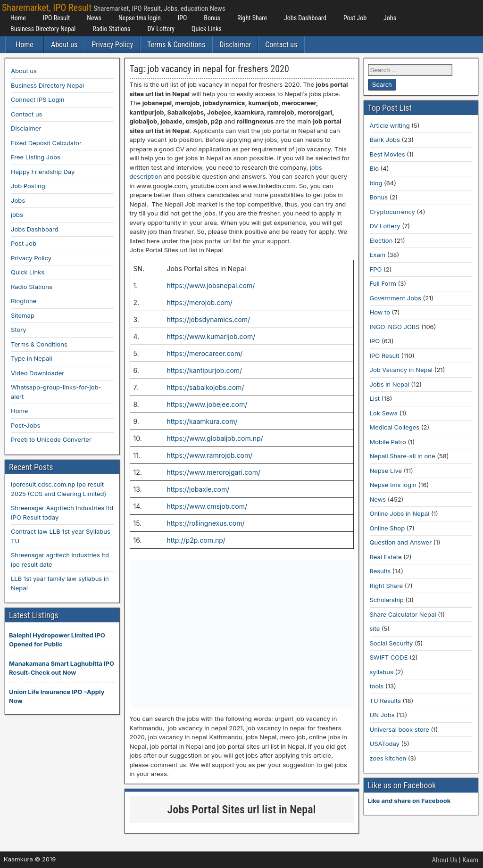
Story (19, 330)
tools (377, 686)
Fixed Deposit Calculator (46, 143)
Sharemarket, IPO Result (47, 8)
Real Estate (386, 557)
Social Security (391, 643)
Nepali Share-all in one (403, 456)
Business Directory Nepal (43, 29)
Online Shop (387, 528)
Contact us (281, 45)
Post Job (355, 18)
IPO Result (56, 18)
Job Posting (28, 186)
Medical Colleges (395, 427)
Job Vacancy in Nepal (401, 370)
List (375, 398)
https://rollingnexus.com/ (205, 523)
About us (64, 45)
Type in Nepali (32, 358)
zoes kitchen (388, 758)
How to (380, 312)
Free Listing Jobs (36, 157)
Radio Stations (111, 29)
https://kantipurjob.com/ (204, 370)
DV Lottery (161, 29)
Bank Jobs (385, 140)
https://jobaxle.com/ (198, 489)
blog (376, 183)
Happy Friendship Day (43, 172)
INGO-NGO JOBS (395, 327)
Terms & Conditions (176, 45)
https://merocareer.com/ (204, 353)
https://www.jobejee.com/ (207, 404)
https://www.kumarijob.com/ (211, 336)
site (375, 628)
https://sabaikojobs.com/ (205, 387)
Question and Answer (401, 542)
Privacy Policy (112, 45)
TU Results (385, 701)
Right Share (252, 18)
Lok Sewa (384, 413)
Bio (374, 168)
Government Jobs (396, 298)
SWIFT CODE (389, 657)
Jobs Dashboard (305, 18)
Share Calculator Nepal (403, 614)
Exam (378, 255)
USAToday (385, 744)
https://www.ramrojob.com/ (209, 455)
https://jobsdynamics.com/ (208, 319)
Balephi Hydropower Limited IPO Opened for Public (57, 640)
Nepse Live (386, 471)
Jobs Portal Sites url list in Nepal (242, 810)
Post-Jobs (25, 425)
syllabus (382, 672)
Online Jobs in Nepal (400, 513)
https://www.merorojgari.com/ (213, 472)
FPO (376, 269)
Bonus (212, 18)
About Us (445, 860)
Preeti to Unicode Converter (51, 439)
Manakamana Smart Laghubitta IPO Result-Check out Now (62, 668)
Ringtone (24, 301)
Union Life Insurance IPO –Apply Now (57, 696)
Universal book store (400, 729)
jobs (17, 215)
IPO (183, 18)
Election (381, 240)
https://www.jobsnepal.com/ (211, 285)
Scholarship (387, 600)
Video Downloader (37, 373)
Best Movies (387, 154)
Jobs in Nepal (390, 384)
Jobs (390, 18)
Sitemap (23, 315)
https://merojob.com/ (199, 302)
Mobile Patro (388, 442)
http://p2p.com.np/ (196, 540)
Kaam (470, 860)
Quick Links (207, 29)
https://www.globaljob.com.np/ (215, 438)
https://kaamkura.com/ (202, 421)
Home (18, 18)
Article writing (390, 125)
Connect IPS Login (37, 99)
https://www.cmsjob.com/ (207, 506)
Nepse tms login (140, 18)
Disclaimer (235, 45)
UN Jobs (382, 715)
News (94, 18)
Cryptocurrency (392, 212)
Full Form (383, 283)
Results (380, 571)
